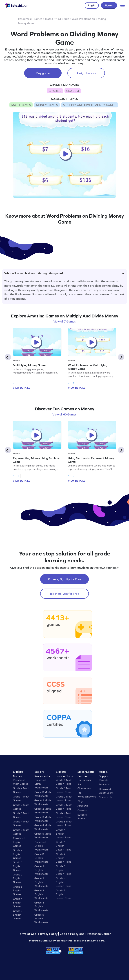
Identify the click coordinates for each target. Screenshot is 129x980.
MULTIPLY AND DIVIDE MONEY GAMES (90, 105)
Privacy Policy (48, 934)
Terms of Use (28, 934)
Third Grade (62, 19)
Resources (24, 19)
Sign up (109, 5)
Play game (43, 73)
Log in (92, 5)
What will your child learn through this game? (64, 273)
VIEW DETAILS (21, 388)
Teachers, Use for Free (64, 594)
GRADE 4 (73, 91)
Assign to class (86, 73)
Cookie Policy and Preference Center (85, 934)
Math (48, 19)
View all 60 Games (64, 414)
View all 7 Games (64, 321)
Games (38, 19)
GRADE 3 (55, 91)
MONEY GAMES (47, 105)
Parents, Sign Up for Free (64, 579)
